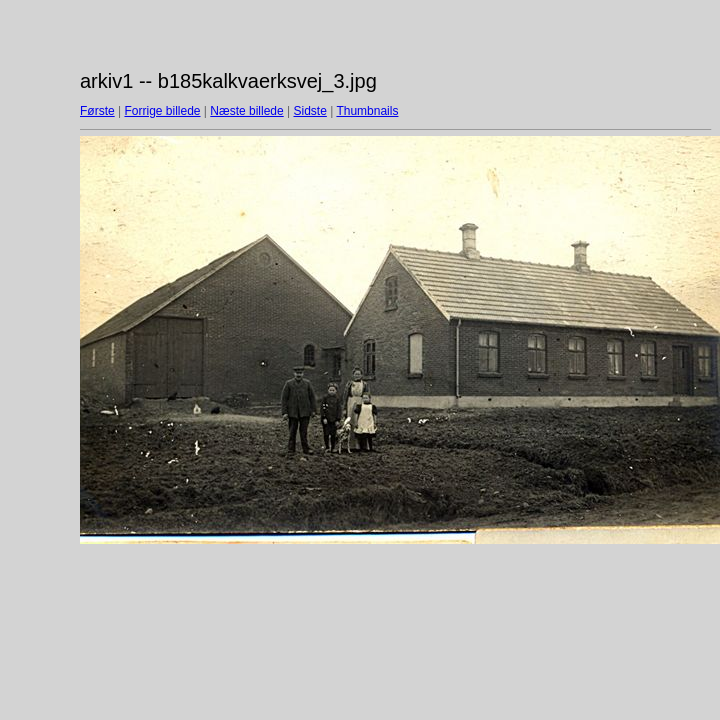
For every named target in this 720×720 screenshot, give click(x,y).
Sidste (309, 111)
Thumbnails (367, 111)
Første (97, 111)
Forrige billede (162, 111)
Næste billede (246, 111)
